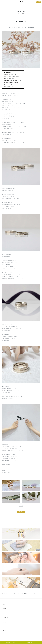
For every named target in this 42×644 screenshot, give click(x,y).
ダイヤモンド (10, 87)
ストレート (11, 78)
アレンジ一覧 (17, 74)
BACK (36, 519)
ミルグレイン (19, 81)
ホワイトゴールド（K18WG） (14, 76)
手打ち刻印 (9, 85)
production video (21, 558)
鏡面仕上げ (12, 81)
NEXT (6, 519)
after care (21, 570)
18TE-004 (11, 74)
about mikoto (21, 533)
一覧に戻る (21, 512)
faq (21, 582)
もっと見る (21, 506)
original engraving (21, 545)
